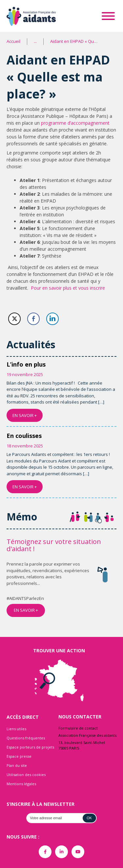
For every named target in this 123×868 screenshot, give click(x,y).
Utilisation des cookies (26, 775)
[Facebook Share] (33, 319)
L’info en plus (26, 364)
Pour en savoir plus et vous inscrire (68, 288)
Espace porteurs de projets (30, 747)
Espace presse (19, 756)
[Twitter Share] (14, 319)
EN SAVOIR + (25, 415)
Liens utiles (16, 729)
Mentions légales (21, 784)
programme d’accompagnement (75, 123)
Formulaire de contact (78, 728)
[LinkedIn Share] (52, 319)
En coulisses (24, 436)
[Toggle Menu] (108, 16)
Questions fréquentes (26, 738)
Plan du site (17, 765)
